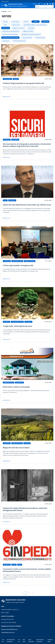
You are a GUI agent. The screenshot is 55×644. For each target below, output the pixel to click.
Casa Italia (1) (15, 140)
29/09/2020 (48, 140)
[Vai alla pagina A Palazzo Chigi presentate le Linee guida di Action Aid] (7, 97)
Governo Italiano (5, 1)
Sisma (5, 200)
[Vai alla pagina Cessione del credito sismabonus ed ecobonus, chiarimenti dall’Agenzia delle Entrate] (7, 522)
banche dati (27, 443)
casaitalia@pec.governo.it (8, 632)
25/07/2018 (48, 504)
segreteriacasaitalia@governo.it (9, 629)
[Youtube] (47, 4)
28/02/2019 (48, 322)
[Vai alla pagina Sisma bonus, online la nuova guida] (7, 400)
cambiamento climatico (17, 261)
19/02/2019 (48, 443)
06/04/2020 (48, 200)
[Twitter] (41, 4)
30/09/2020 (48, 79)
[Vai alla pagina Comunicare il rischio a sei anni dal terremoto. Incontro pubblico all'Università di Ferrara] (7, 582)
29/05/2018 (48, 565)
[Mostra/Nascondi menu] (2, 5)
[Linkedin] (44, 4)
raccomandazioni (7, 79)
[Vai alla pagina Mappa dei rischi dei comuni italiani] (7, 461)
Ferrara (14, 565)
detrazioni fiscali (19, 383)
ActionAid (16, 79)
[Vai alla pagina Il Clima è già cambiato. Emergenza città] (7, 279)
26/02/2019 (48, 382)
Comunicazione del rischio (17, 322)
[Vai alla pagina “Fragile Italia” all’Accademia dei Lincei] (7, 340)
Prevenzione (6, 322)
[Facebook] (38, 4)
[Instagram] (50, 4)
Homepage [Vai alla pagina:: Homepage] (4, 11)
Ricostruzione (7, 140)
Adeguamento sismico (30, 261)
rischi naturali (7, 261)
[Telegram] (52, 4)
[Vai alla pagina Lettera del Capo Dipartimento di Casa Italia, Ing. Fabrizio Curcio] (7, 218)
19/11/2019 (48, 261)
